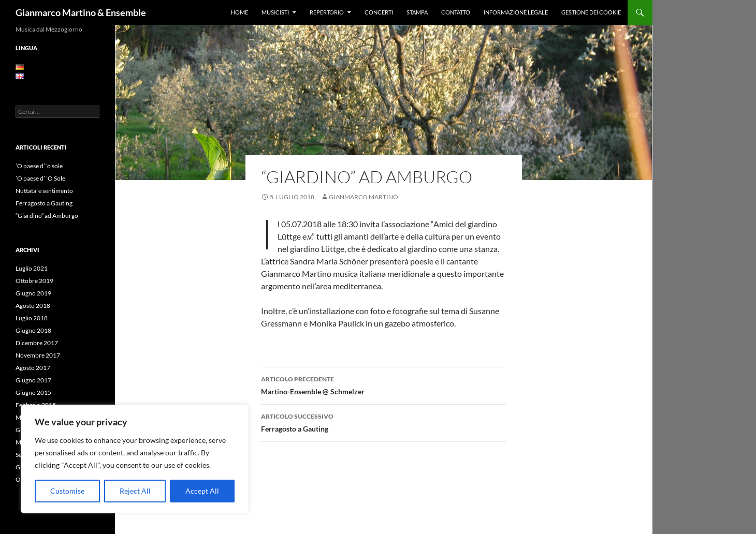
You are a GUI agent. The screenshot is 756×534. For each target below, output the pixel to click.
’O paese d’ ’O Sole (40, 178)
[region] (135, 459)
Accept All (202, 491)
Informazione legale (516, 12)
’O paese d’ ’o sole (39, 166)
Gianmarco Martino (364, 197)
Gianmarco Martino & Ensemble (81, 12)
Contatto (456, 12)
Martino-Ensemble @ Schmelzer (384, 384)
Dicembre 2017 (37, 343)
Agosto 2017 (33, 368)
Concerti (379, 12)
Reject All (135, 491)
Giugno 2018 (33, 330)
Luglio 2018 (32, 318)
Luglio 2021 (32, 268)
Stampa (417, 12)
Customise (67, 491)
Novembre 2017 (38, 355)
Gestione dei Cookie (591, 12)
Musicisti (275, 12)
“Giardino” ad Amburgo (47, 216)
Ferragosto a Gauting (384, 422)
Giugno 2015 (33, 392)
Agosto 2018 (33, 306)
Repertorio (327, 12)
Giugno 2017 (33, 380)
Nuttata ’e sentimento (44, 191)
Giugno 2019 (33, 293)
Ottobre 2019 (34, 281)
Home (239, 12)
